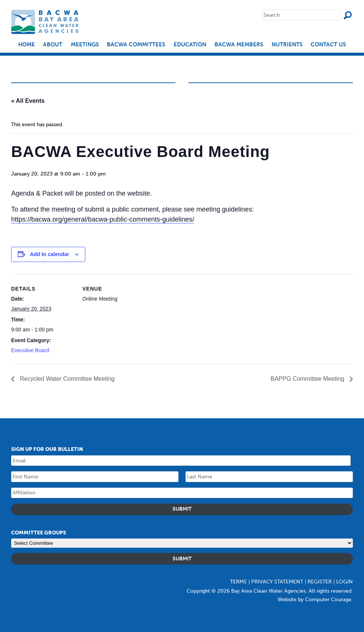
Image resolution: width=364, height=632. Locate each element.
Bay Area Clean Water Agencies (46, 22)
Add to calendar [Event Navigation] (50, 254)
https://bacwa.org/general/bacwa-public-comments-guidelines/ (103, 219)
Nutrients (287, 45)
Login (345, 582)
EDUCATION (190, 45)
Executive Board (30, 350)
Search (348, 15)
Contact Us (328, 45)
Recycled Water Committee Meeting (66, 379)
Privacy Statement (277, 582)
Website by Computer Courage (314, 600)
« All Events (28, 101)
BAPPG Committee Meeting (308, 379)
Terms (238, 582)
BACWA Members (239, 45)
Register (320, 582)
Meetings (85, 45)
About (53, 45)
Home (27, 45)
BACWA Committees (136, 45)
